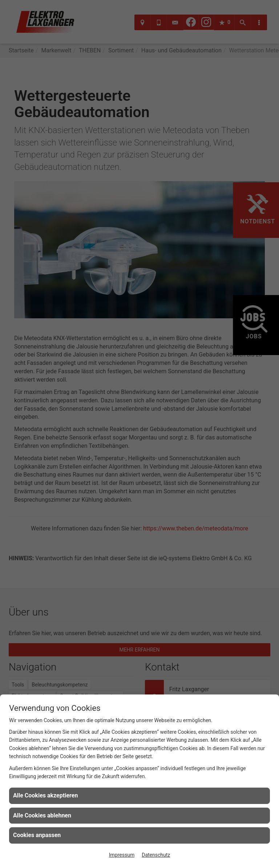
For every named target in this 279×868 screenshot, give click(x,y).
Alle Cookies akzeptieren (45, 795)
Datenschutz (156, 855)
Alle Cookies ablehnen (42, 815)
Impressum (122, 855)
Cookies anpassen (37, 835)
